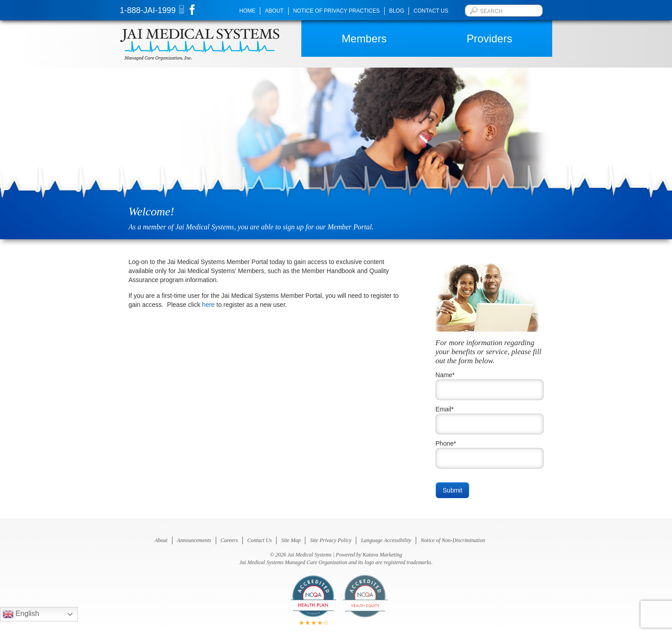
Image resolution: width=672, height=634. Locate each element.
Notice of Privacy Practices (336, 11)
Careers (229, 540)
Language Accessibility (386, 540)
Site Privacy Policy (331, 540)
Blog (397, 11)
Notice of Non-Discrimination (453, 540)
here (209, 305)
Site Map (291, 540)
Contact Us (431, 11)
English (21, 614)
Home (247, 11)
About (274, 11)
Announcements (194, 540)
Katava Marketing (382, 555)
